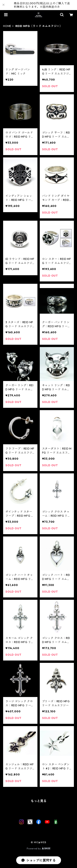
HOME (7, 26)
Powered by (38, 848)
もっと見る (39, 801)
